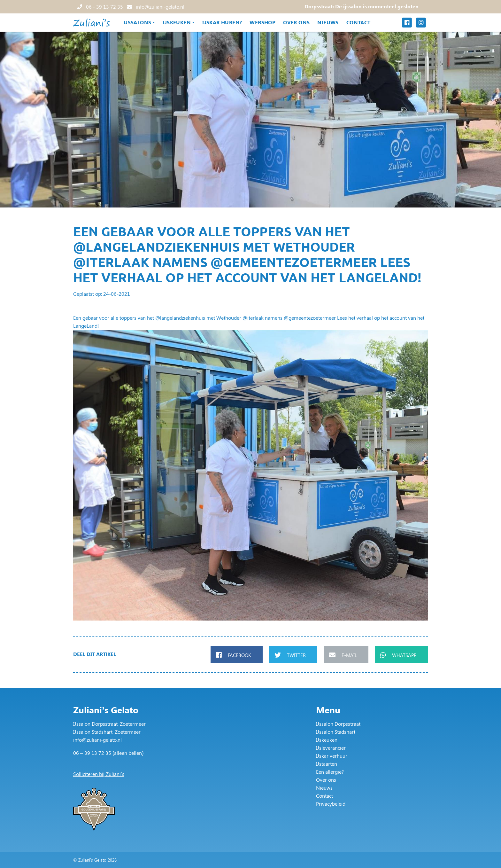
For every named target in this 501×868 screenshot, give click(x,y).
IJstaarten (327, 764)
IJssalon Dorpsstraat (338, 724)
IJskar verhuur (332, 756)
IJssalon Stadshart (336, 732)
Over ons (296, 22)
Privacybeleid (331, 804)
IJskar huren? (222, 22)
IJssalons (138, 22)
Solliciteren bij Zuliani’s (99, 774)
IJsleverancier (331, 748)
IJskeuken (177, 22)
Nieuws (328, 22)
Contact (358, 22)
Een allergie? (330, 772)
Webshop (262, 22)
